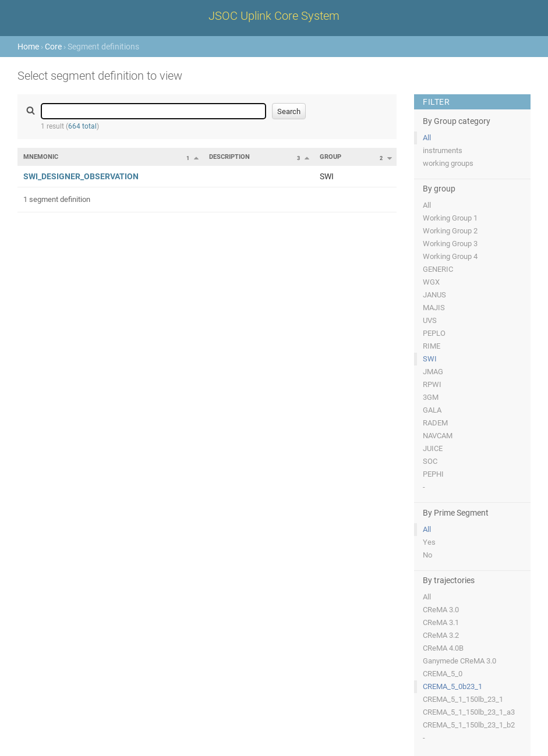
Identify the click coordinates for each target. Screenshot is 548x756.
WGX (431, 282)
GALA (432, 410)
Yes (429, 542)
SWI (430, 359)
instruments (443, 150)
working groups (448, 163)
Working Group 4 (450, 256)
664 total (82, 126)
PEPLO (434, 333)
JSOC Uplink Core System (274, 16)
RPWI (432, 384)
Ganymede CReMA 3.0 (459, 661)
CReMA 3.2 (441, 635)
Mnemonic (41, 157)
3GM (431, 397)
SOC (430, 461)
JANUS (434, 295)
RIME (432, 346)
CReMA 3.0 (441, 610)
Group (330, 157)
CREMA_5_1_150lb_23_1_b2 (469, 725)
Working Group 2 (450, 231)
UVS (430, 320)
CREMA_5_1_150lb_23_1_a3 (469, 712)
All (427, 138)
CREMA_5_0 (443, 674)
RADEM (435, 423)
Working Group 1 (450, 218)
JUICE (433, 448)
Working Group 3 (450, 244)
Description (229, 157)
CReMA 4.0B (443, 648)
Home (28, 47)
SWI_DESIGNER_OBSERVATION (81, 176)
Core (53, 47)
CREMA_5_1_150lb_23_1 (463, 699)
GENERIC (438, 269)
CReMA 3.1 (441, 622)
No (427, 555)
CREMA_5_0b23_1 (452, 686)
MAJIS (434, 308)
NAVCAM (438, 436)
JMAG (433, 372)
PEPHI (433, 474)
